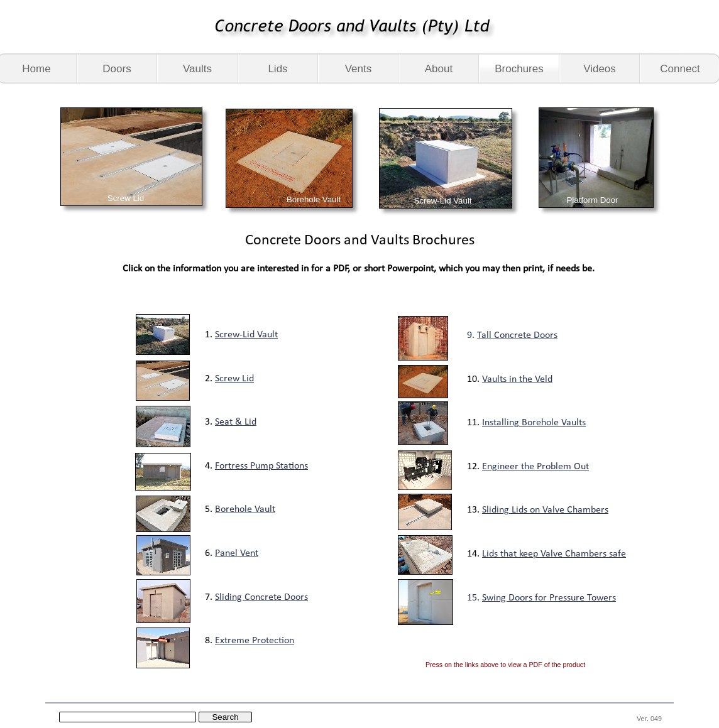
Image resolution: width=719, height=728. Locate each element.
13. (475, 510)
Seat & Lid (236, 422)
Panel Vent (237, 553)
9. (472, 335)
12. (475, 467)
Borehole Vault (245, 509)
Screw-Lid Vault (246, 335)
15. (475, 598)
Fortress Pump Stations (261, 466)
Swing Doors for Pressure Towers (549, 598)
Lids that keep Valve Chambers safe (554, 554)
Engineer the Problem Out (535, 467)
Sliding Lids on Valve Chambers (545, 510)
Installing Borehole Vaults (534, 423)
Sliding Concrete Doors (261, 597)
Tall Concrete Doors (517, 335)
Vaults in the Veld (517, 379)
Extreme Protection (255, 641)
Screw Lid (234, 379)
